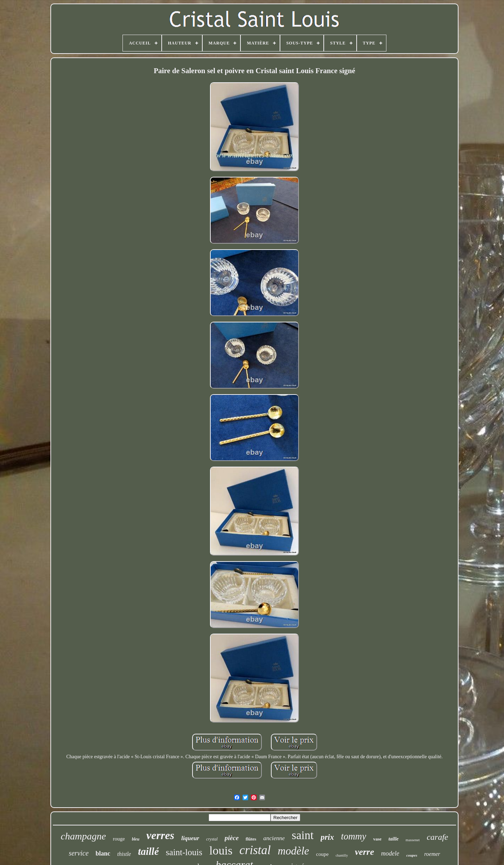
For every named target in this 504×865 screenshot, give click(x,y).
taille (394, 839)
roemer (432, 854)
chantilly (342, 855)
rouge (119, 839)
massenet (413, 840)
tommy (353, 836)
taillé (148, 851)
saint (303, 835)
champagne (83, 836)
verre (365, 852)
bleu (136, 839)
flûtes (251, 839)
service (79, 853)
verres (160, 835)
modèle (294, 851)
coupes (412, 855)
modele (390, 853)
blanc (103, 853)
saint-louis (184, 852)
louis (221, 850)
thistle (124, 854)
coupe (322, 854)
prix (327, 837)
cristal (255, 850)
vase (377, 839)
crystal (212, 839)
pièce (232, 838)
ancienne (274, 838)
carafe (437, 837)
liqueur (190, 838)
